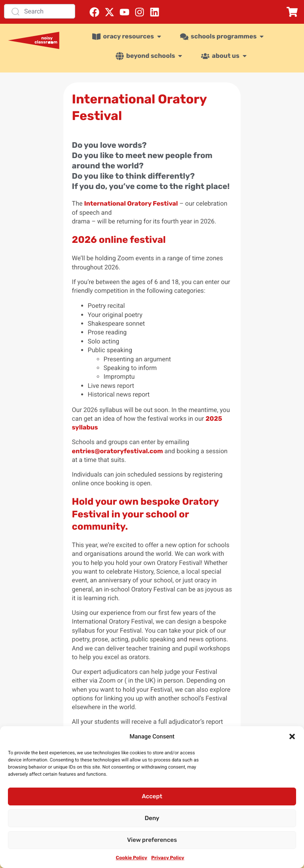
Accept (152, 796)
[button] (292, 736)
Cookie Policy (132, 858)
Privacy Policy (168, 858)
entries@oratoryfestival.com (118, 451)
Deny (152, 818)
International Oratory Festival (131, 203)
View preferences (152, 840)
